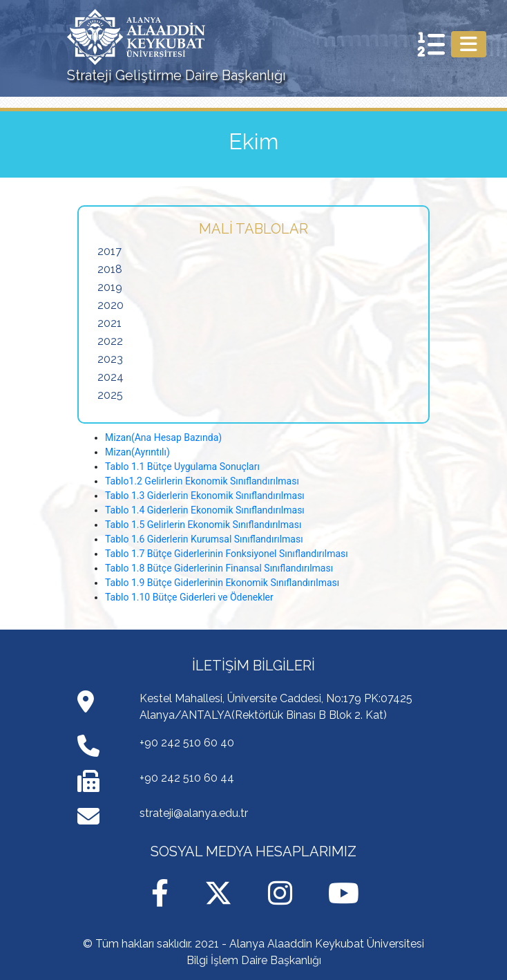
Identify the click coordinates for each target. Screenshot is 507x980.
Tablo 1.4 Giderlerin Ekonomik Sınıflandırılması (205, 510)
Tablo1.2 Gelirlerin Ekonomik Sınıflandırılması (202, 481)
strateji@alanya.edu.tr (194, 813)
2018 (110, 269)
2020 (111, 305)
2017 (109, 251)
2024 (111, 377)
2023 (110, 359)
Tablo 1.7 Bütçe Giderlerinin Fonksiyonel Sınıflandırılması (227, 554)
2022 (110, 341)
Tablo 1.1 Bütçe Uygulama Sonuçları (182, 467)
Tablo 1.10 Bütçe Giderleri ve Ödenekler (189, 597)
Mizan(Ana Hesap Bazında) (163, 437)
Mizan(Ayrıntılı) (137, 452)
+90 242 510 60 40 (187, 743)
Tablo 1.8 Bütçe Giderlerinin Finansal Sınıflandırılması (219, 568)
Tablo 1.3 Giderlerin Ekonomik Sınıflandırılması (205, 496)
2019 (110, 287)
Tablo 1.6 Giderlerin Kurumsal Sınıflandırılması (204, 539)
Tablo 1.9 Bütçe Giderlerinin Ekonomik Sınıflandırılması (222, 583)
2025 (110, 395)
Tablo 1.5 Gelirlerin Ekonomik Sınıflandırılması (203, 525)
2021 (109, 323)
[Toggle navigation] (469, 44)
